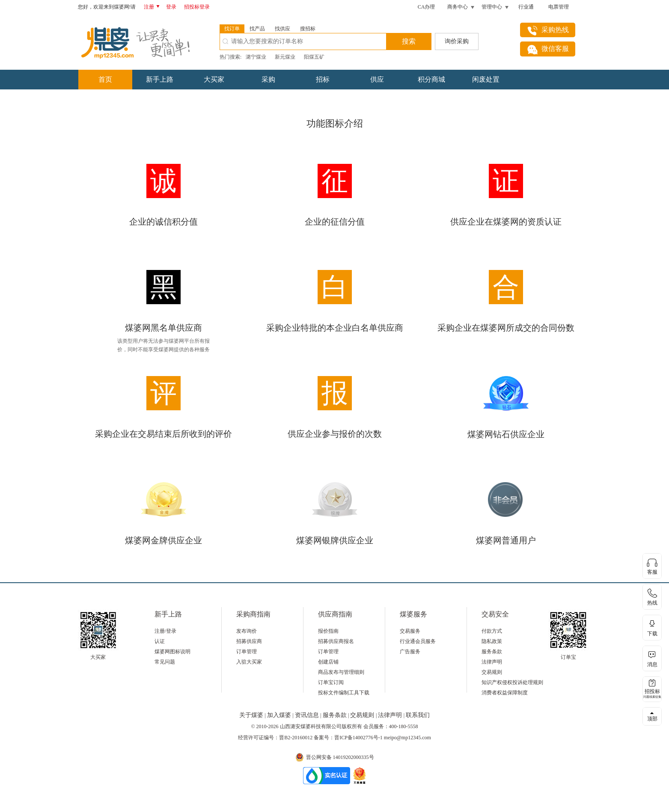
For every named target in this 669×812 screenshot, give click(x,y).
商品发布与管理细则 (341, 672)
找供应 (282, 29)
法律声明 (492, 662)
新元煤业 (285, 57)
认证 (160, 641)
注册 (153, 7)
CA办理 (427, 7)
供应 (377, 79)
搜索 (409, 41)
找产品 (257, 29)
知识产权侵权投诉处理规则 (512, 682)
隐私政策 (492, 641)
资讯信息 (308, 715)
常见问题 (165, 662)
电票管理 (559, 7)
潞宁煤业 (256, 57)
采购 (268, 79)
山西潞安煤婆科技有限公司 (311, 726)
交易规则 (492, 672)
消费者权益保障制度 (505, 693)
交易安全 (495, 614)
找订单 (232, 29)
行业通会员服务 (418, 641)
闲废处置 (486, 79)
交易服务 (410, 631)
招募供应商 (249, 641)
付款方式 (492, 631)
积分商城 (431, 79)
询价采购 (457, 41)
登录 (171, 7)
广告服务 (410, 652)
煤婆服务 (413, 614)
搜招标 (308, 29)
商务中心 (458, 7)
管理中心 (492, 7)
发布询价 (247, 631)
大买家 (214, 79)
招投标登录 (197, 7)
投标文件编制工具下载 (344, 693)
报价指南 (328, 631)
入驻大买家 (249, 662)
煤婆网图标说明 (172, 652)
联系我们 (418, 715)
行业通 (526, 7)
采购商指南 (253, 614)
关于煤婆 (252, 715)
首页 (105, 79)
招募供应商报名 (336, 641)
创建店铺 (328, 662)
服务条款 (492, 652)
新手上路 (160, 79)
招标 (323, 79)
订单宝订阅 (331, 682)
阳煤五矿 (314, 57)
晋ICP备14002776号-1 (358, 738)
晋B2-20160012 (296, 738)
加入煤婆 (280, 715)
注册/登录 (165, 631)
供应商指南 (335, 614)
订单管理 (247, 652)
